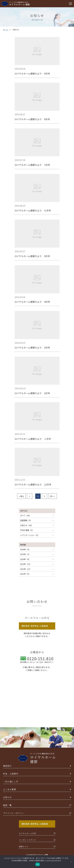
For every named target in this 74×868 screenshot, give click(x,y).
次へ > (53, 496)
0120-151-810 (37, 659)
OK (38, 864)
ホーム (6, 30)
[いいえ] (71, 862)
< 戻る (21, 496)
